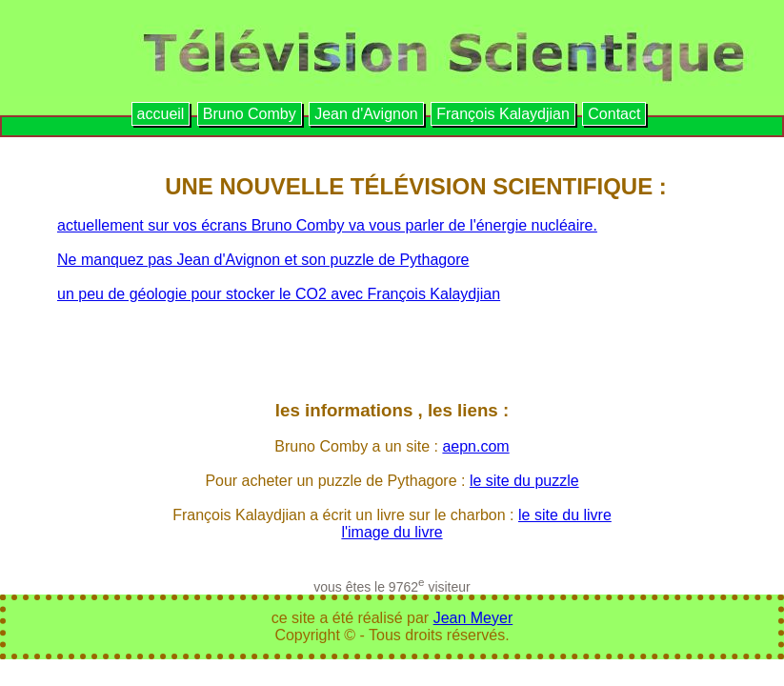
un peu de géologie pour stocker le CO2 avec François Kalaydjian (279, 294)
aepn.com (475, 446)
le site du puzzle (524, 481)
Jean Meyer (473, 618)
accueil (161, 114)
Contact (614, 114)
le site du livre (565, 515)
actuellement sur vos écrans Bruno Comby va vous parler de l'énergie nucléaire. (327, 225)
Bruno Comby (250, 114)
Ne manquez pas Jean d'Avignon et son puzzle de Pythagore (263, 260)
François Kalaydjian (503, 114)
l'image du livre (392, 532)
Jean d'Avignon (366, 114)
